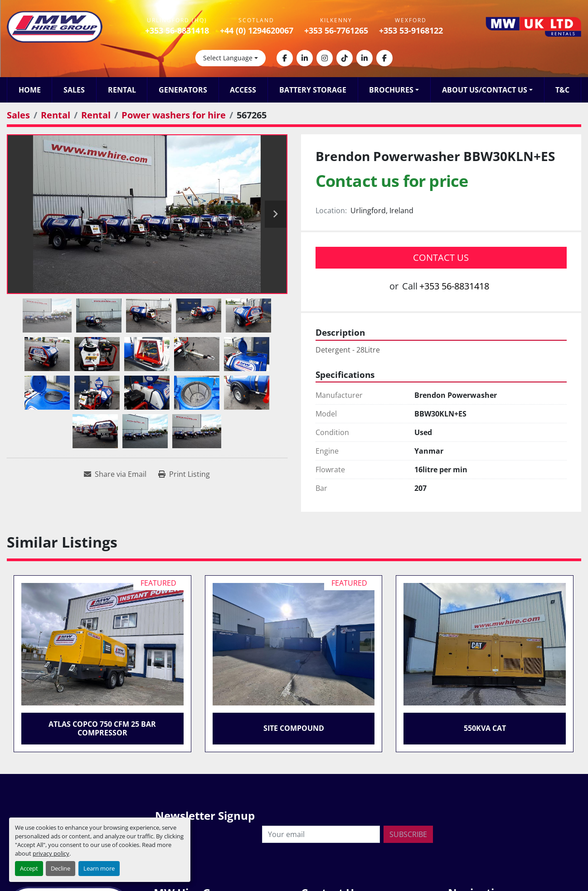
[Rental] (56, 115)
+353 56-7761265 (336, 30)
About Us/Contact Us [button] (485, 90)
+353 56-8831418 (177, 30)
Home (30, 90)
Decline (61, 868)
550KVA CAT (485, 728)
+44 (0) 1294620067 (257, 30)
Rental (122, 90)
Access (243, 90)
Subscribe (408, 834)
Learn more (99, 868)
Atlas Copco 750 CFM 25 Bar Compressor (102, 728)
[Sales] (18, 115)
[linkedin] (305, 58)
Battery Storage (313, 90)
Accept (29, 868)
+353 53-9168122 (411, 30)
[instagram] (325, 58)
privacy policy (51, 853)
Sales (74, 90)
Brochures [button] (391, 90)
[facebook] (285, 58)
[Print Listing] (184, 474)
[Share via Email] (115, 474)
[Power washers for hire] (174, 115)
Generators (183, 90)
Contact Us (441, 257)
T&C (562, 90)
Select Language (228, 58)
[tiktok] (345, 58)
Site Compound (294, 728)
